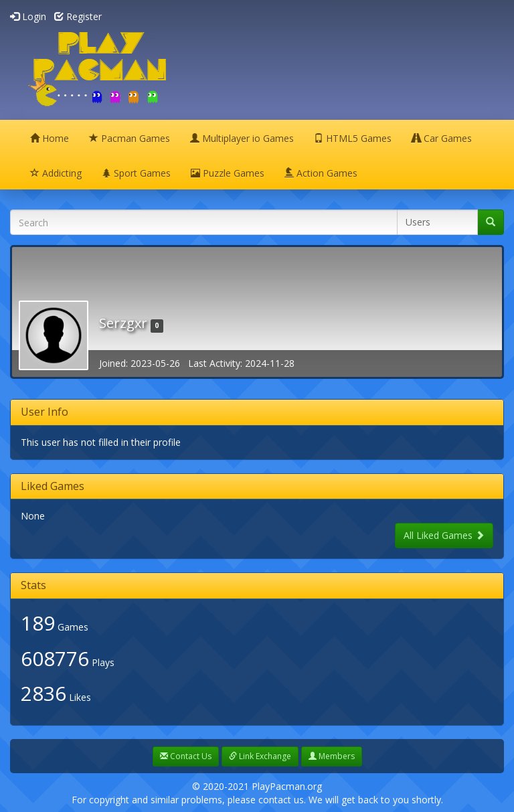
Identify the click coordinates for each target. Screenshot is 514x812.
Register (78, 16)
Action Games (321, 173)
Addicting (56, 173)
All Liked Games (444, 535)
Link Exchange (260, 756)
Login (28, 16)
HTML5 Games (353, 138)
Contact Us (186, 756)
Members (332, 756)
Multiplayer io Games (242, 138)
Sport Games (136, 173)
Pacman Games (130, 138)
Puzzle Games (228, 173)
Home (50, 138)
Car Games (442, 138)
